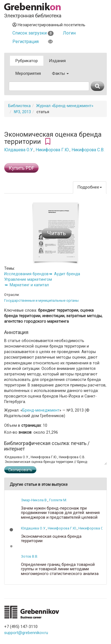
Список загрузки (33, 33)
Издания (57, 61)
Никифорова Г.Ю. (53, 150)
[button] (11, 530)
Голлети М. (58, 500)
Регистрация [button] (26, 42)
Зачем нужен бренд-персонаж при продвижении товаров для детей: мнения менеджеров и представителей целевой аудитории (60, 515)
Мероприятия (28, 73)
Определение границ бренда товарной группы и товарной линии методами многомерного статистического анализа (60, 569)
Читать (57, 233)
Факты (60, 73)
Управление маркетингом (28, 279)
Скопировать (20, 470)
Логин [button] (69, 33)
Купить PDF (21, 168)
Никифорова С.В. (88, 150)
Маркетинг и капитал (29, 285)
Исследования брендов (26, 274)
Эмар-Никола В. (34, 500)
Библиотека (19, 106)
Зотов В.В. (30, 556)
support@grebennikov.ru (26, 633)
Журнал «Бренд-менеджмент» (65, 106)
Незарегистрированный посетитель (49, 25)
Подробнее (90, 187)
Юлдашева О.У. (19, 150)
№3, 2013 (22, 112)
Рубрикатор (27, 61)
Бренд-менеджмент (41, 410)
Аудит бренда (67, 274)
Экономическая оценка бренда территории (51, 539)
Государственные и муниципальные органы (41, 300)
